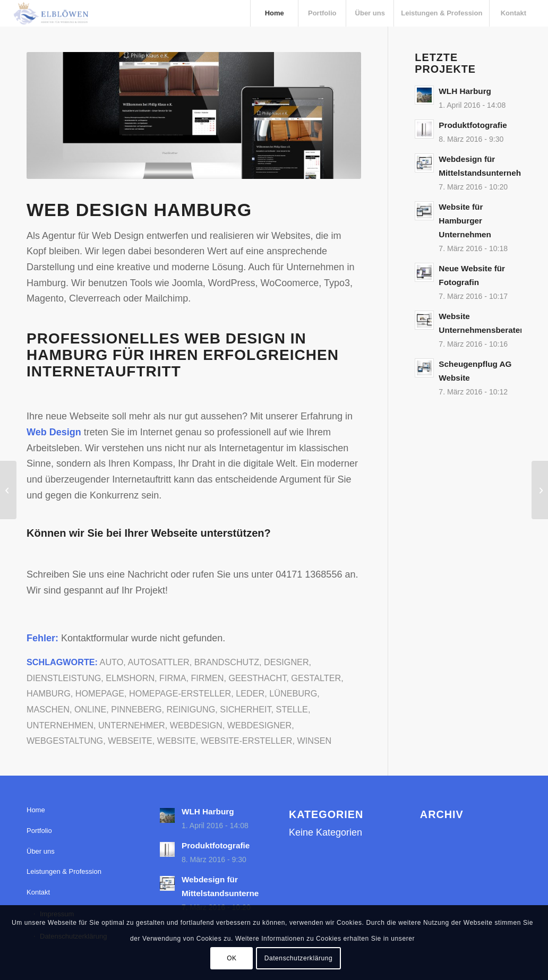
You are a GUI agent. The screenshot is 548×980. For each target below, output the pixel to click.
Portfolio (39, 831)
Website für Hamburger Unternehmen (465, 221)
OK (232, 958)
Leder (250, 693)
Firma (173, 678)
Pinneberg (136, 709)
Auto (112, 662)
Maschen (48, 709)
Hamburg (49, 693)
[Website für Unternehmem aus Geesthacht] (8, 490)
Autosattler (158, 662)
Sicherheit (245, 709)
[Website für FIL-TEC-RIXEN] (540, 490)
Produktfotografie (473, 125)
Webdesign (196, 725)
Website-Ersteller (247, 741)
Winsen (314, 741)
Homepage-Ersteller (180, 693)
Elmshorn (130, 678)
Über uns (41, 851)
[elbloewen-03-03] (50, 13)
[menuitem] (274, 13)
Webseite (130, 741)
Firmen (207, 678)
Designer (286, 662)
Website (177, 741)
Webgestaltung (65, 741)
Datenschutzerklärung (299, 958)
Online (90, 709)
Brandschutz (227, 662)
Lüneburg (293, 693)
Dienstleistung (64, 678)
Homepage (100, 693)
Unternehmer (132, 725)
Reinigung (191, 709)
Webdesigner (259, 725)
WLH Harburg (465, 91)
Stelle (292, 709)
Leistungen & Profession (64, 871)
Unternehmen (60, 725)
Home (36, 810)
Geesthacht (257, 678)
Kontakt (38, 892)
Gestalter (316, 678)
